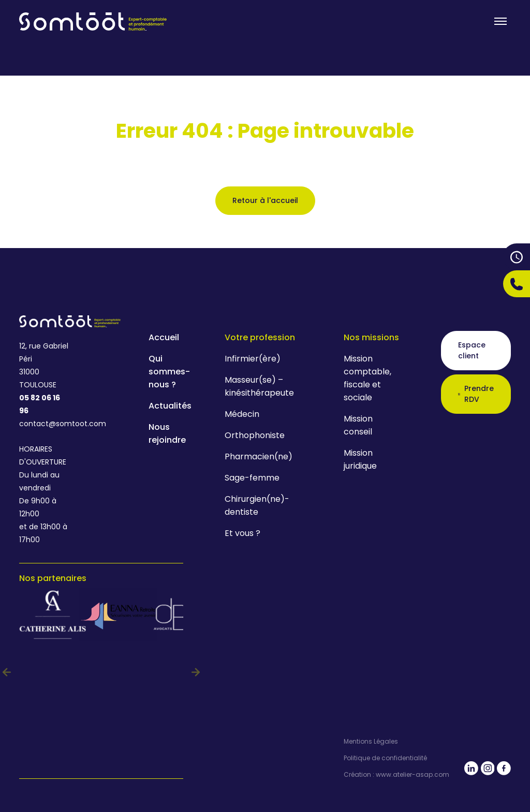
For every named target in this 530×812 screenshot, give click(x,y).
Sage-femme (252, 478)
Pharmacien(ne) (259, 456)
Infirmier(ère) (253, 359)
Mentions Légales (371, 742)
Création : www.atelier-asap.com (396, 775)
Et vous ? (242, 533)
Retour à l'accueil (265, 200)
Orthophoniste (255, 435)
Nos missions (371, 337)
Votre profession (260, 337)
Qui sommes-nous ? (169, 372)
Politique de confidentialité (385, 758)
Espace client (472, 350)
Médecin (242, 414)
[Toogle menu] (500, 21)
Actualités (170, 406)
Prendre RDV (476, 394)
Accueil (164, 337)
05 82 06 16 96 (40, 404)
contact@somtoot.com (45, 424)
